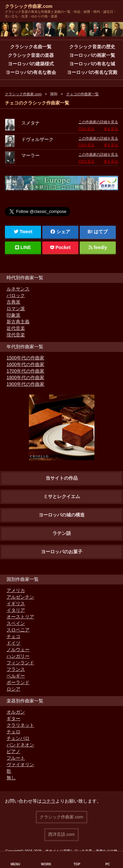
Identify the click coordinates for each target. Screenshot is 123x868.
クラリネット (20, 725)
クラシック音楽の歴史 (92, 47)
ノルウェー (18, 650)
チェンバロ (18, 738)
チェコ (13, 636)
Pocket (60, 247)
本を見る (111, 129)
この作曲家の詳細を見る (98, 122)
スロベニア (18, 630)
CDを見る (86, 129)
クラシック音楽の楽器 (31, 55)
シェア (60, 232)
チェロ (13, 732)
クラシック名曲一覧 (31, 47)
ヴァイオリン (20, 765)
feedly (98, 247)
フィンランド (20, 663)
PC (108, 864)
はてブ (101, 232)
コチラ (49, 801)
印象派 (13, 315)
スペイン (16, 623)
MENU (15, 864)
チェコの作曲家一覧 (82, 94)
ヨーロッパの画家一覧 (92, 55)
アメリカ (16, 590)
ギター (13, 719)
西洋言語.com (61, 834)
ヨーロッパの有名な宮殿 (92, 72)
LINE (23, 247)
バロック (16, 295)
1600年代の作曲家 (25, 364)
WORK (46, 864)
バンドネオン (20, 745)
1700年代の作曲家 (25, 371)
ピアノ (13, 751)
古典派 (13, 302)
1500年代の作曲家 (25, 358)
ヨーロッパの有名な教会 (31, 72)
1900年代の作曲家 (25, 384)
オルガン (16, 712)
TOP (77, 864)
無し (11, 778)
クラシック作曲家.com (29, 6)
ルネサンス (18, 289)
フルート (16, 758)
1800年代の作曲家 (25, 377)
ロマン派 (16, 308)
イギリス (16, 604)
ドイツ (13, 643)
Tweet (23, 232)
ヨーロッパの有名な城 (92, 64)
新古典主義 (18, 322)
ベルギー (16, 676)
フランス (16, 669)
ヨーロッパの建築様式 (31, 64)
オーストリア (20, 617)
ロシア (13, 689)
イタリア (16, 610)
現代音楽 (16, 335)
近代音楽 (16, 328)
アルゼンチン (20, 597)
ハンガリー (18, 656)
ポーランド (18, 682)
